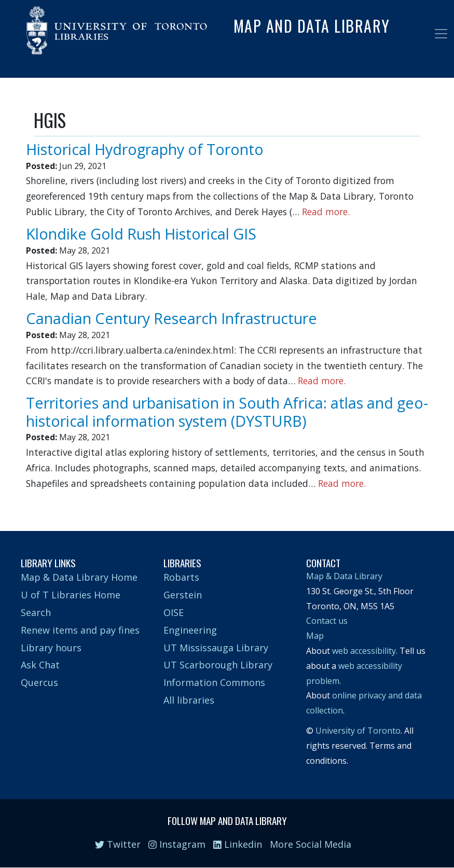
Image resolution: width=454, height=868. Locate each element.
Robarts (181, 577)
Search (36, 612)
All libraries (189, 700)
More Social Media (311, 844)
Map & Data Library (344, 576)
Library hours (51, 648)
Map (315, 636)
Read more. (326, 212)
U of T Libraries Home (71, 595)
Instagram (177, 844)
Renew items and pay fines (80, 630)
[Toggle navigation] (441, 34)
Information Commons (214, 682)
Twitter (118, 844)
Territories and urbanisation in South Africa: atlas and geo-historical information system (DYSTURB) (227, 412)
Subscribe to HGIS (38, 501)
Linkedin (238, 844)
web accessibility (364, 651)
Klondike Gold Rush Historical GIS (141, 234)
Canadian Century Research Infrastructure (171, 318)
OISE (174, 612)
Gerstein (183, 595)
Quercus (39, 682)
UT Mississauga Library (216, 648)
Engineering (190, 630)
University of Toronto (358, 731)
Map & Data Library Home (79, 577)
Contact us (327, 621)
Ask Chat (40, 665)
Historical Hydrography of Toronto (145, 149)
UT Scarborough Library (218, 665)
